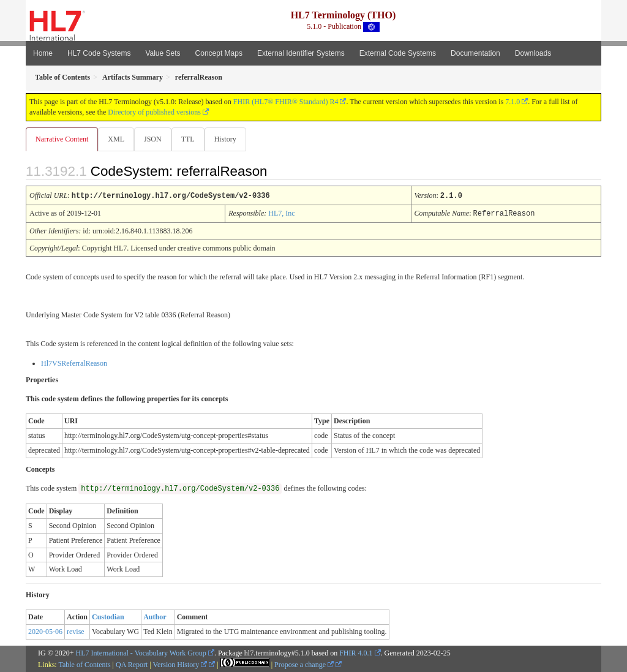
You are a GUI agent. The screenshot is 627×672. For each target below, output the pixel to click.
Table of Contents (84, 664)
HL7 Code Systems (99, 53)
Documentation (475, 53)
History (230, 139)
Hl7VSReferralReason (74, 363)
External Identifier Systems (301, 53)
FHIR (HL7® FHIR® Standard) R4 (286, 102)
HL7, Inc (281, 213)
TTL (192, 139)
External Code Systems (398, 53)
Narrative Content (62, 139)
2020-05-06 (45, 631)
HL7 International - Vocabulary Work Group (141, 652)
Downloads (533, 53)
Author (155, 616)
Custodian (108, 616)
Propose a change (304, 664)
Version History (180, 664)
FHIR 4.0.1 (356, 652)
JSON (155, 139)
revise (76, 631)
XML (117, 139)
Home (43, 53)
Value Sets (163, 53)
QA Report (132, 664)
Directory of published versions (154, 112)
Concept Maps (219, 53)
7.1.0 (512, 102)
